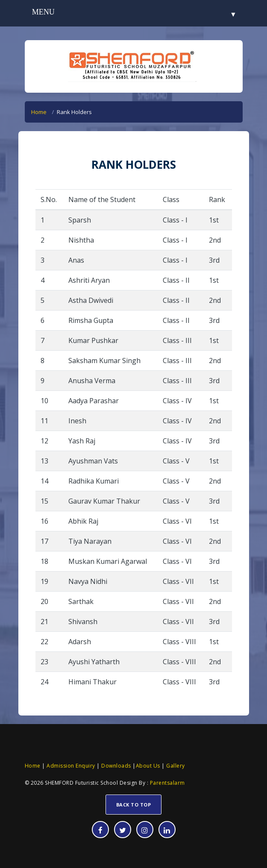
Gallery (175, 766)
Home (39, 112)
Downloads (116, 766)
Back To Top (134, 805)
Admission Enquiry (71, 766)
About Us (148, 766)
